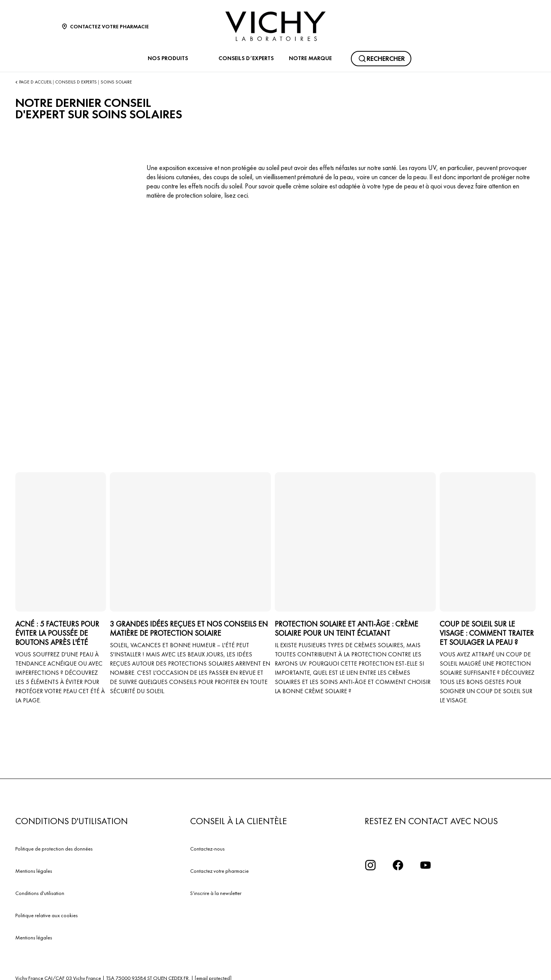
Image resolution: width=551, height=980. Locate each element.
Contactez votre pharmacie (219, 871)
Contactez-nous (207, 849)
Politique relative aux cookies (46, 915)
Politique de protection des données (54, 849)
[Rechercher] (381, 59)
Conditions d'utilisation (40, 893)
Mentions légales (34, 871)
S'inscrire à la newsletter (216, 893)
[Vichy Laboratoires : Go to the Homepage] (275, 26)
